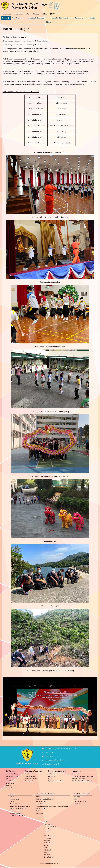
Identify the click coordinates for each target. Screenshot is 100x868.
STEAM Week (40, 813)
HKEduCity (47, 848)
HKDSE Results (53, 783)
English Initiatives (31, 786)
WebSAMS (47, 838)
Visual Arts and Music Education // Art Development (52, 816)
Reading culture (30, 790)
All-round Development (46, 803)
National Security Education (45, 809)
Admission (81, 18)
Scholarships (52, 786)
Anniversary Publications (18, 825)
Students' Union (41, 818)
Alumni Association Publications (20, 816)
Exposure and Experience (56, 790)
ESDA (46, 843)
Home (5, 18)
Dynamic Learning (15, 823)
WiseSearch (48, 860)
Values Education (42, 811)
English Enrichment (31, 788)
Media (94, 18)
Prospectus (75, 783)
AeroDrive (47, 841)
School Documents (11, 790)
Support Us (9, 795)
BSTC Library (48, 834)
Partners (77, 813)
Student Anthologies (16, 820)
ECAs (38, 820)
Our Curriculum (30, 783)
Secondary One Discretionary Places (83, 786)
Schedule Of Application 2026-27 (82, 790)
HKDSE (38, 806)
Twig (46, 862)
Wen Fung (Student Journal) (18, 818)
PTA (76, 809)
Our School (18, 18)
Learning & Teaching (37, 18)
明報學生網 (47, 864)
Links (50, 22)
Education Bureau (50, 845)
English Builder (49, 852)
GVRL (46, 857)
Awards (50, 788)
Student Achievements (61, 18)
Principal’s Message (12, 783)
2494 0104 (50, 756)
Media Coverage (15, 809)
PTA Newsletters (15, 813)
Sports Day (40, 823)
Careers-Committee (50, 836)
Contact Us (9, 798)
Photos (12, 811)
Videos (12, 806)
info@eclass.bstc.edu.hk (55, 760)
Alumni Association (80, 811)
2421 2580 (50, 752)
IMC (7, 788)
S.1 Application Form (79, 788)
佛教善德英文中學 (25, 8)
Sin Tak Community (82, 803)
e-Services (47, 850)
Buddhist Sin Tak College (29, 4)
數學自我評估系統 (49, 867)
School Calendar (11, 793)
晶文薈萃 (47, 855)
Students (77, 806)
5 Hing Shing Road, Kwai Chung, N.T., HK (62, 748)
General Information (12, 786)
